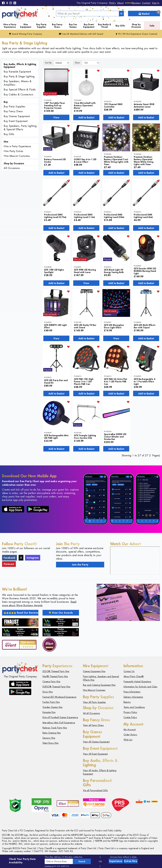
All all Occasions (92, 713)
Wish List (128, 740)
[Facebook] (3, 3)
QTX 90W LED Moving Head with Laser (85, 271)
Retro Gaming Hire (52, 733)
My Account (130, 730)
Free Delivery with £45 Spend (81, 34)
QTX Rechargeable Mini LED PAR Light (56, 437)
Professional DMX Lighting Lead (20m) (114, 216)
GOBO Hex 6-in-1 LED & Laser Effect (85, 161)
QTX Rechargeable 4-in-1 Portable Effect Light (145, 381)
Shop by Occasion (136, 26)
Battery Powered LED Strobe (55, 161)
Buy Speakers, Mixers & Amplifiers (18, 83)
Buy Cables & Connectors (19, 94)
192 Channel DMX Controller (113, 105)
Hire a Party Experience (10, 26)
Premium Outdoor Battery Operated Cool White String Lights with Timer (116, 161)
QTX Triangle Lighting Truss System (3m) (85, 437)
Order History (130, 735)
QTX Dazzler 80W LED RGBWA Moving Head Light (145, 271)
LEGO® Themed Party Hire (56, 671)
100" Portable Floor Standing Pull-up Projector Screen (55, 105)
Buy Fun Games (73, 26)
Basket (149, 13)
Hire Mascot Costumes (17, 156)
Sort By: (49, 63)
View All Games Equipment (96, 742)
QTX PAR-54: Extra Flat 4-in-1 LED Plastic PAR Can (116, 381)
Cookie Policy (130, 717)
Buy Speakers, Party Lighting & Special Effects (20, 128)
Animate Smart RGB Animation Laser (144, 105)
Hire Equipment (26, 26)
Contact (146, 3)
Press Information (132, 692)
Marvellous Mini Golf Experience (59, 723)
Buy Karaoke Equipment (17, 72)
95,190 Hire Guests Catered (136, 34)
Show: (78, 63)
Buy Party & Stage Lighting (19, 76)
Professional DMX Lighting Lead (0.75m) (55, 216)
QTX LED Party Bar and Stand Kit (56, 381)
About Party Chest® (134, 676)
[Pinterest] (15, 3)
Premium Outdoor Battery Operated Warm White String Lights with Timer (144, 161)
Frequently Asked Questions (137, 682)
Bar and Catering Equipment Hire (99, 685)
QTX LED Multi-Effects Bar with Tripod (145, 326)
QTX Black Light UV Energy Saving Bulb (114, 271)
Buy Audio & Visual (105, 26)
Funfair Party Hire (51, 702)
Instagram (33, 558)
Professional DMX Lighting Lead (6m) (143, 216)
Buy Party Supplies (41, 26)
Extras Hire (131, 861)
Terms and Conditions (134, 707)
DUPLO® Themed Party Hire (56, 687)
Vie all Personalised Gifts (95, 790)
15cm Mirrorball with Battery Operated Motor (85, 105)
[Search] (121, 14)
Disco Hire (48, 692)
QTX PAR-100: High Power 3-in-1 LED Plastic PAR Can (84, 381)
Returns (127, 702)
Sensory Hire (49, 738)
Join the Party (80, 565)
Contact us (49, 866)
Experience (116, 861)
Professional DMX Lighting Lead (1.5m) (84, 216)
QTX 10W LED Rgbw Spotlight (54, 271)
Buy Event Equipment (89, 26)
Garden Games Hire (53, 707)
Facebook (9, 558)
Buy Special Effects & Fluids (20, 90)
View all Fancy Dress (93, 725)
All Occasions (12, 168)
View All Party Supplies (94, 702)
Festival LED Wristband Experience (59, 697)
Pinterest (9, 564)
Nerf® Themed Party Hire (55, 676)
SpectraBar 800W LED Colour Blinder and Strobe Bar (115, 437)
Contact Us (129, 671)
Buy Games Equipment (17, 116)
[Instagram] (11, 3)
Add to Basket (86, 117)
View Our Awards (61, 613)
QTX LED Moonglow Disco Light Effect (114, 326)
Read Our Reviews (21, 613)
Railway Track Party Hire (55, 728)
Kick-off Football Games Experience (60, 717)
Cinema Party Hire (51, 682)
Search (82, 861)
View (56, 117)
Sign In (156, 3)
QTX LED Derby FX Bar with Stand (85, 326)
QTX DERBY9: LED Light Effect (55, 326)
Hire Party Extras (13, 151)
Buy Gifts (120, 26)
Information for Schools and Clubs (141, 687)
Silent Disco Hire (51, 743)
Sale (152, 26)
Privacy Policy (130, 712)
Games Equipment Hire (94, 671)
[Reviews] (133, 3)
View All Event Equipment (95, 754)
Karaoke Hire (49, 712)
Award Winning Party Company (26, 34)
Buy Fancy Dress (57, 26)
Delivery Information (133, 697)
